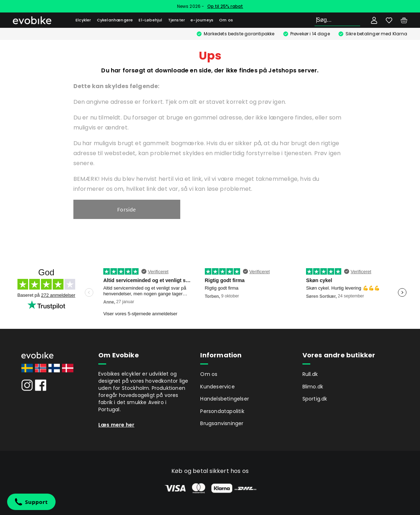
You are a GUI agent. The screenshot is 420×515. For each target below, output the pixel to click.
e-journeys (202, 20)
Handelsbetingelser (225, 399)
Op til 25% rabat (225, 6)
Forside (126, 209)
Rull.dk (310, 374)
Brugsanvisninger (222, 423)
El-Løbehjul (150, 20)
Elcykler (83, 20)
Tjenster (177, 20)
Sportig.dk (315, 399)
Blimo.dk (313, 387)
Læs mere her (116, 425)
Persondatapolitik (222, 411)
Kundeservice (217, 387)
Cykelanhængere (115, 20)
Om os (226, 20)
